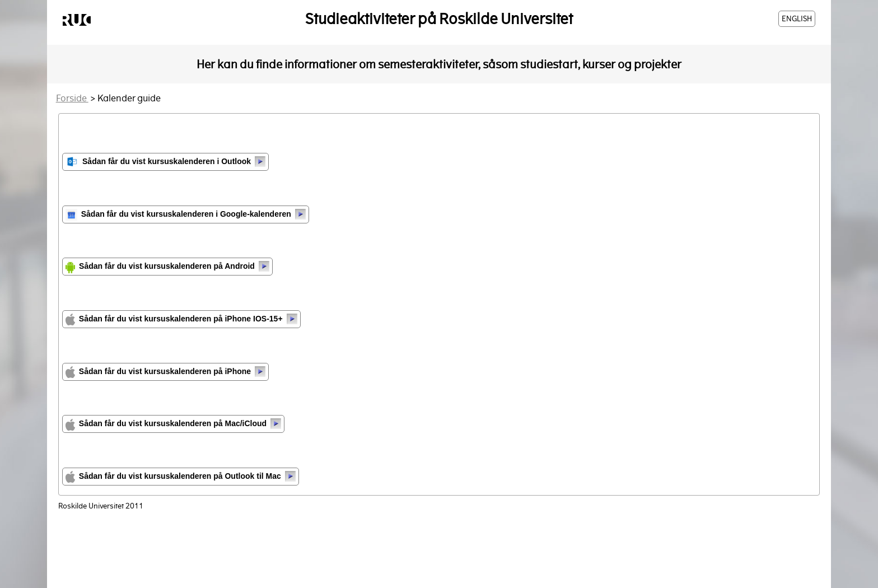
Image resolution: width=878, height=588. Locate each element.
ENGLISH (797, 19)
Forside (72, 98)
